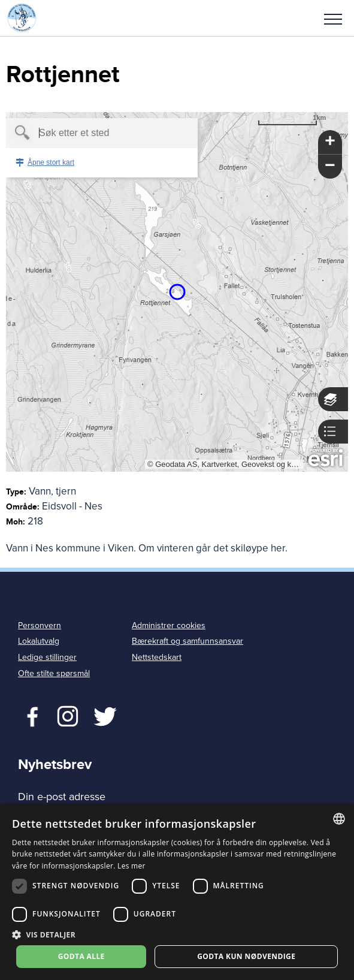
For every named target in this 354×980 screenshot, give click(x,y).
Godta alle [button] (81, 956)
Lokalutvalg (39, 641)
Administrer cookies (169, 625)
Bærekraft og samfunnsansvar (187, 641)
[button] (333, 18)
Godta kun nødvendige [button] (246, 956)
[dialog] (177, 892)
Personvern (40, 625)
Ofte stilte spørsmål (54, 673)
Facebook (30, 715)
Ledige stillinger (47, 657)
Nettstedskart (157, 657)
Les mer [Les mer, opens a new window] (131, 866)
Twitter (67, 715)
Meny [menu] (333, 19)
